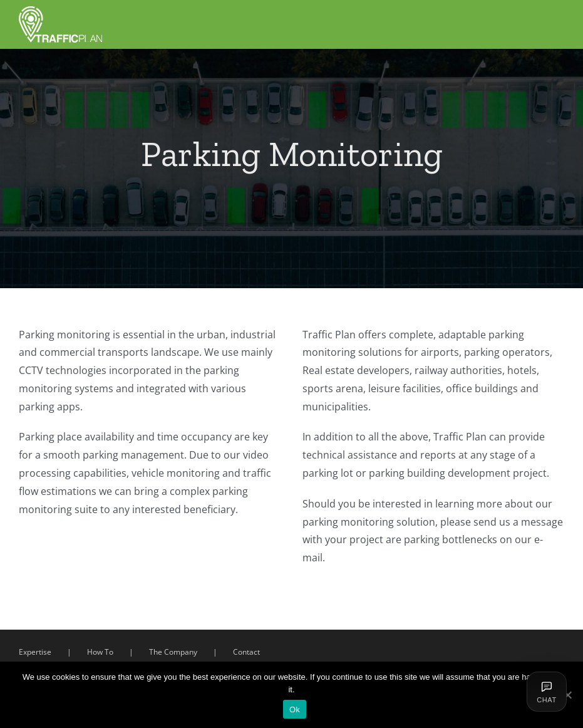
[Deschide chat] (547, 692)
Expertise (35, 656)
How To (100, 656)
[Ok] (567, 695)
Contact (246, 656)
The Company (173, 656)
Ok (295, 710)
